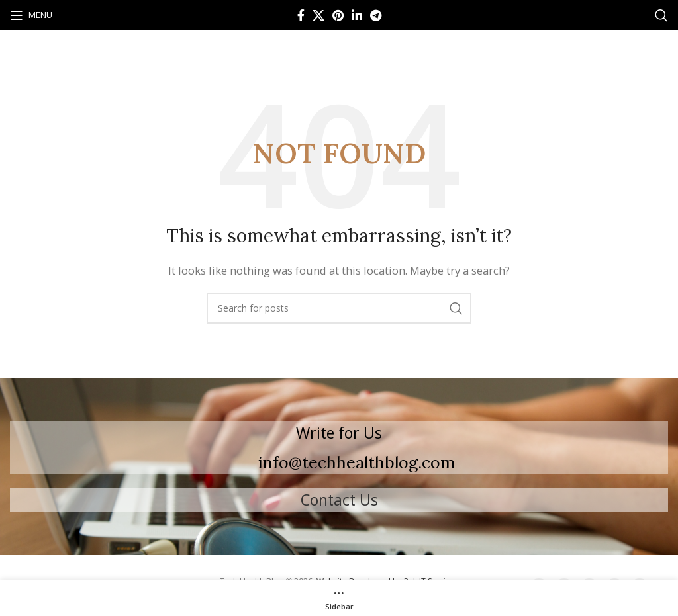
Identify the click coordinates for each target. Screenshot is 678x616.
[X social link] (318, 15)
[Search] (661, 15)
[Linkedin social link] (357, 15)
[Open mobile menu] (31, 15)
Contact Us (339, 500)
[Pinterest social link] (338, 15)
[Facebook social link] (301, 15)
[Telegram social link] (376, 15)
